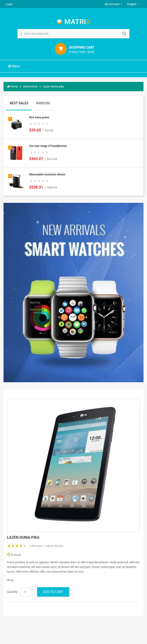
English (134, 4)
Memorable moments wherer (47, 175)
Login (9, 4)
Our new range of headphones (48, 146)
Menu (14, 66)
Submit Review (54, 546)
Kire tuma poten (39, 117)
